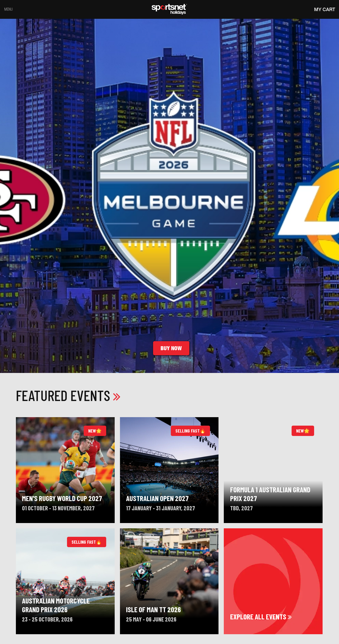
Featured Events (68, 395)
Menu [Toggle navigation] (8, 9)
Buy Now (171, 348)
